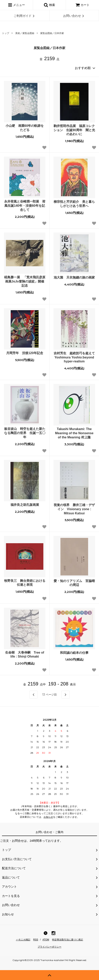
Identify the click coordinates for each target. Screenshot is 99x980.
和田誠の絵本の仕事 (74, 653)
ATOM (46, 940)
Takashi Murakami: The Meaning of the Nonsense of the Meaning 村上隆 (74, 433)
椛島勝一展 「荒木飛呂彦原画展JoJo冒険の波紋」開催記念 (25, 281)
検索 (49, 5)
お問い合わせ (74, 16)
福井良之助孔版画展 (25, 505)
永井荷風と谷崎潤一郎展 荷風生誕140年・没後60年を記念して (25, 206)
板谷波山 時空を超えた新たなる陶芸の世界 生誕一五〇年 (25, 433)
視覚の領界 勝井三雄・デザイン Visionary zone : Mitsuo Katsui (74, 509)
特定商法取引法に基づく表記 (68, 940)
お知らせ (48, 817)
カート (82, 5)
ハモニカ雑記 (23, 940)
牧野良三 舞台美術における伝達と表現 (25, 583)
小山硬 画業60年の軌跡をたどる (25, 128)
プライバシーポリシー (49, 947)
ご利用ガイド (25, 16)
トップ (6, 33)
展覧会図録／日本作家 (52, 33)
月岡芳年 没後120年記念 (25, 353)
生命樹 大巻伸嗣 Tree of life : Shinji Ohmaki (25, 655)
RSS (36, 940)
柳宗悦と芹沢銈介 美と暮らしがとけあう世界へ (74, 204)
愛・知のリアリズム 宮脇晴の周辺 (74, 583)
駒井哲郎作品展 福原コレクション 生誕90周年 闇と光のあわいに (74, 130)
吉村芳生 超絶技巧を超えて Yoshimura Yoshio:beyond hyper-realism (74, 357)
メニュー (16, 5)
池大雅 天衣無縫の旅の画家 (74, 277)
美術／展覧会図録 (25, 33)
